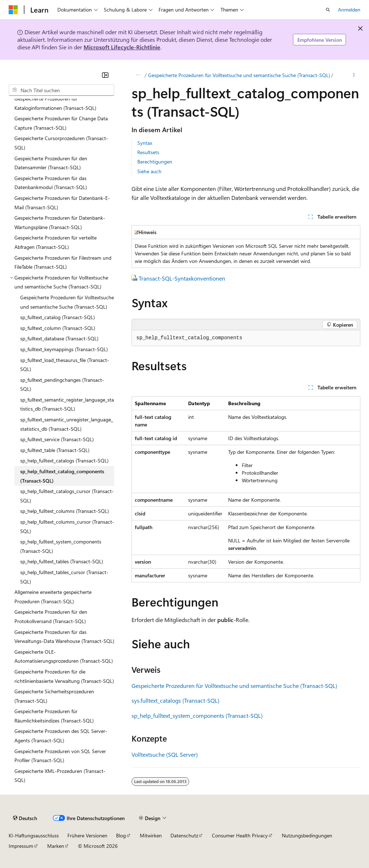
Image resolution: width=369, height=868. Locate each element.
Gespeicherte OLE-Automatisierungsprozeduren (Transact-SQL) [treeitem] (64, 656)
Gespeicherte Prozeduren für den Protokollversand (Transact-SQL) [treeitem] (51, 616)
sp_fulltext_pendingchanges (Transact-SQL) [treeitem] (62, 384)
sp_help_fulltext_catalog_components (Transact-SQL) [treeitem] (62, 476)
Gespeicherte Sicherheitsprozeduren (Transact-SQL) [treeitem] (54, 696)
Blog (121, 835)
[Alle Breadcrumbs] (138, 75)
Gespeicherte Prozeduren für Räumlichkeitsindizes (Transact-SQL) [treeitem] (54, 716)
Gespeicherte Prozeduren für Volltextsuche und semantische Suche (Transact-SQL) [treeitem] (67, 302)
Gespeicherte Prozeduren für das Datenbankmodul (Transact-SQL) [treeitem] (51, 183)
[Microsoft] (13, 10)
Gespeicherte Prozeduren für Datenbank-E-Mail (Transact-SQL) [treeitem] (62, 203)
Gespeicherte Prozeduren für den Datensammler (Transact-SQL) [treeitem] (51, 163)
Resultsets (148, 152)
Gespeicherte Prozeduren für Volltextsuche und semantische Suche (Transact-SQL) (239, 75)
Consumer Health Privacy (240, 835)
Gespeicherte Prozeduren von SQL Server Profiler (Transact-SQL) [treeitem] (60, 756)
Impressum (21, 846)
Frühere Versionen (87, 835)
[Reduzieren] (105, 75)
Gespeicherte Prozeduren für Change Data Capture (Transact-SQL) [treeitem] (61, 123)
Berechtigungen (155, 162)
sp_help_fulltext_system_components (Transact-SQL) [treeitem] (61, 546)
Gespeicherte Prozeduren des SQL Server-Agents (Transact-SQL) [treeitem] (61, 736)
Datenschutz (184, 835)
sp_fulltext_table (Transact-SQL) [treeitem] (55, 450)
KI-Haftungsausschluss (34, 835)
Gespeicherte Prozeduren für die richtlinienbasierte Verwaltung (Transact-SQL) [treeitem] (64, 676)
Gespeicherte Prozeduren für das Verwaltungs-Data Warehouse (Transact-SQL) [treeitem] (64, 637)
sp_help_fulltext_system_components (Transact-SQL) (197, 715)
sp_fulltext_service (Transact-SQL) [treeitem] (57, 439)
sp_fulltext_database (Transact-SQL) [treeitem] (59, 338)
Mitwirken (151, 835)
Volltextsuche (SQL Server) (165, 754)
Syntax (145, 143)
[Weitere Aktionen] (354, 75)
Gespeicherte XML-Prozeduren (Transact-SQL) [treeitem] (60, 776)
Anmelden (349, 10)
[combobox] (61, 90)
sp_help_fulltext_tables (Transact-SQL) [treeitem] (62, 561)
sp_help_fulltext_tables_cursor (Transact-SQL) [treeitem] (64, 577)
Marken (56, 846)
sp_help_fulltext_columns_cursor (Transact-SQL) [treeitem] (67, 526)
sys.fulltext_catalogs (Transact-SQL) (175, 700)
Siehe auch (149, 171)
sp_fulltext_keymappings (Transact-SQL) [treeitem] (64, 349)
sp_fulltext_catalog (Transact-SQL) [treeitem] (57, 317)
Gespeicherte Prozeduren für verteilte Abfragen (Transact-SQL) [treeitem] (55, 242)
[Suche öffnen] (328, 10)
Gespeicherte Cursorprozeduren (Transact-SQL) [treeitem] (61, 143)
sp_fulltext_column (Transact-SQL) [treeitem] (58, 328)
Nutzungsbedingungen (307, 835)
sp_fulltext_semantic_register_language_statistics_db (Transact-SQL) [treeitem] (67, 404)
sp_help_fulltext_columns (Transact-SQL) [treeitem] (65, 511)
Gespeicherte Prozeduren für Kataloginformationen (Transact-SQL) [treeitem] (55, 103)
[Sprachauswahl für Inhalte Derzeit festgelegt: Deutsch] (25, 818)
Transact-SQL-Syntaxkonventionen (182, 278)
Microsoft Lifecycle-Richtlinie (122, 47)
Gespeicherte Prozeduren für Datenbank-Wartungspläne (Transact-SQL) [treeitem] (60, 222)
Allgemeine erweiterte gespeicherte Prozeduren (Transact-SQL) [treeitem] (53, 597)
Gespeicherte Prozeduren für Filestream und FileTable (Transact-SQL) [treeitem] (63, 262)
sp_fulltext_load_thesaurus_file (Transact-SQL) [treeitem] (65, 365)
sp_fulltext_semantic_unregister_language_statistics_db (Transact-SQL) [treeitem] (67, 424)
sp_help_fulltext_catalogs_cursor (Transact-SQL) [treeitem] (67, 496)
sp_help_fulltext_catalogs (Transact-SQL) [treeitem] (64, 460)
